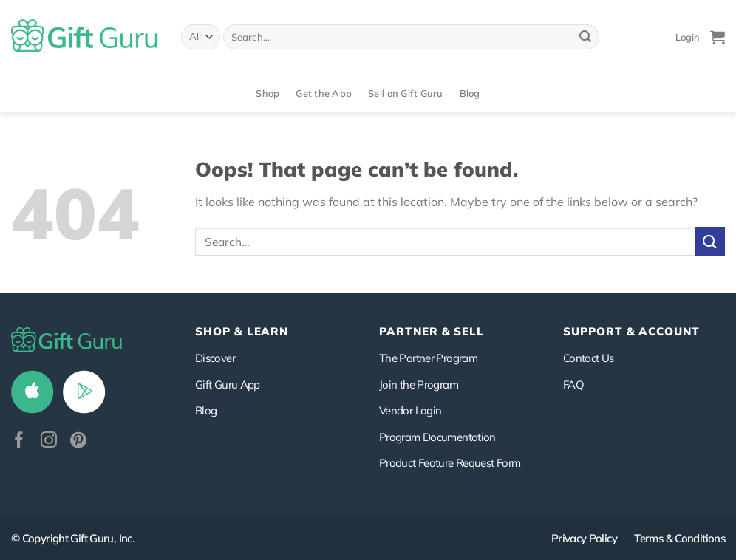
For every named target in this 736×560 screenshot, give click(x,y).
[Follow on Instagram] (49, 441)
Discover (215, 358)
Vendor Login (410, 410)
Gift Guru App (228, 385)
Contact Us (589, 358)
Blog (470, 93)
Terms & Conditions (679, 538)
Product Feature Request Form (450, 463)
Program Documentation (437, 437)
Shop (268, 93)
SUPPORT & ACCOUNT (631, 331)
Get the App (324, 93)
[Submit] (585, 37)
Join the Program (419, 385)
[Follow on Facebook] (19, 441)
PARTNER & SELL (432, 331)
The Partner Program (428, 358)
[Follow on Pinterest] (78, 441)
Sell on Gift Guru (405, 93)
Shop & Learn (242, 331)
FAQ (573, 385)
